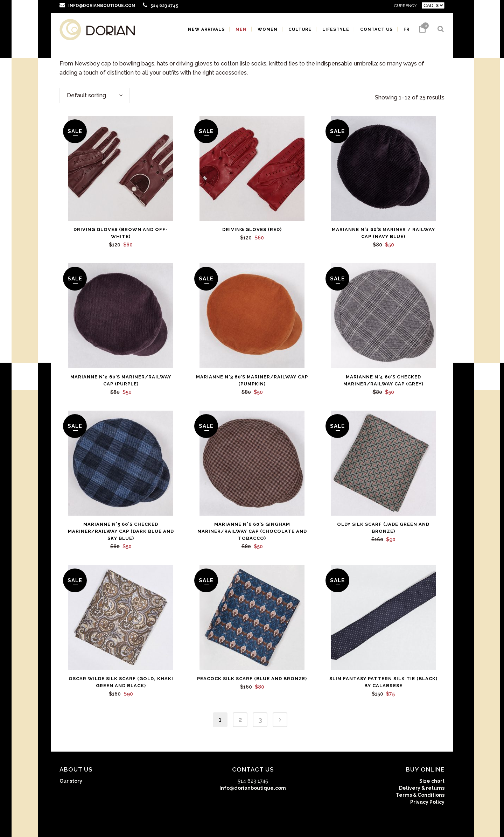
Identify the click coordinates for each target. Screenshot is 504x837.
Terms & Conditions (420, 795)
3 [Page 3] (260, 720)
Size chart (432, 781)
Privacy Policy (427, 802)
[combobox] (94, 96)
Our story (71, 781)
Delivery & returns (422, 788)
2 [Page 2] (240, 720)
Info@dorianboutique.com (253, 788)
